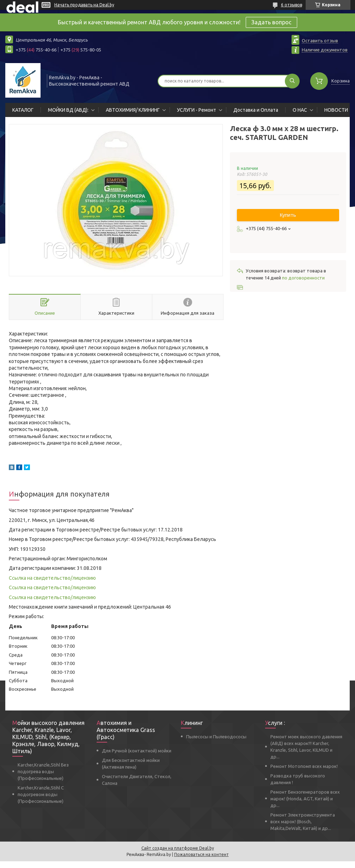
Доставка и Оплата (256, 110)
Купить (288, 215)
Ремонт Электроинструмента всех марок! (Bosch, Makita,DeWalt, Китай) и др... (303, 821)
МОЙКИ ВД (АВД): (68, 110)
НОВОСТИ (336, 110)
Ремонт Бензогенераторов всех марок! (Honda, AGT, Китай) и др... (305, 799)
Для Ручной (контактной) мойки (137, 751)
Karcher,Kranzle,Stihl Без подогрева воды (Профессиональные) (43, 771)
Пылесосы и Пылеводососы (216, 737)
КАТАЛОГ (23, 110)
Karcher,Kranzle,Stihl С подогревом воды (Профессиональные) (41, 794)
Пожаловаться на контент (201, 854)
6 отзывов (292, 5)
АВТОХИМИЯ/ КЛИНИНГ (133, 110)
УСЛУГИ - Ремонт (197, 110)
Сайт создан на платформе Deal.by (178, 848)
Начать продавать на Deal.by (84, 5)
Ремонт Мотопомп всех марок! (304, 766)
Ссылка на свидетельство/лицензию (52, 578)
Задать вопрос (271, 22)
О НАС (300, 110)
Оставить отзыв (320, 41)
